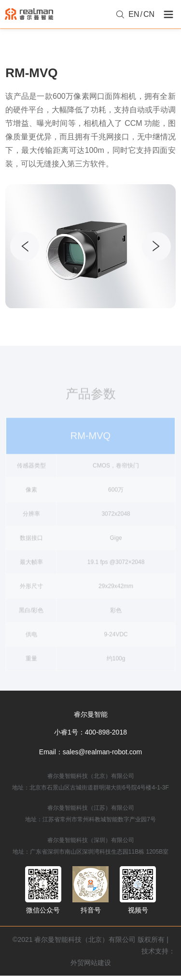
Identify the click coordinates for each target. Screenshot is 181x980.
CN (149, 14)
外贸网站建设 (91, 963)
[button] (156, 246)
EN (134, 14)
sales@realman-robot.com (102, 752)
